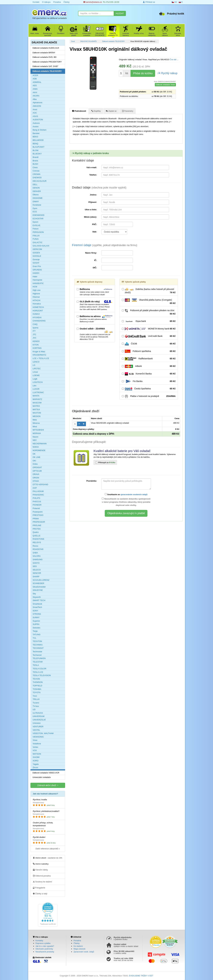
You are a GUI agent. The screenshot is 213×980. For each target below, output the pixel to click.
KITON (36, 345)
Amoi (35, 109)
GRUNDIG (37, 270)
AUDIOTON (38, 120)
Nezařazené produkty (45, 952)
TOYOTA (37, 692)
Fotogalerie (39, 888)
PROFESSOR (39, 522)
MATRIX (36, 406)
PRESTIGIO (38, 515)
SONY (35, 611)
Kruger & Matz (39, 352)
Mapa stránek (80, 949)
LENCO (36, 362)
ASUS (35, 116)
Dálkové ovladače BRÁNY (44, 53)
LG (34, 365)
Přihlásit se (149, 2)
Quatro (36, 532)
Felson (36, 229)
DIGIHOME (38, 198)
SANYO (36, 563)
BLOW (36, 150)
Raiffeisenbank (149, 359)
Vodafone (37, 744)
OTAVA (36, 481)
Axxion (36, 127)
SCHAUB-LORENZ (41, 580)
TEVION (36, 679)
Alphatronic (38, 103)
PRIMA (36, 519)
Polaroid (36, 508)
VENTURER (38, 727)
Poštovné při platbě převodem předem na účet (149, 312)
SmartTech (37, 607)
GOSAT (36, 263)
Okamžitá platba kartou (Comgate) (149, 302)
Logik (35, 379)
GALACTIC (38, 242)
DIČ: (95, 268)
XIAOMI (36, 757)
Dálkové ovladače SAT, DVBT (45, 66)
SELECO (37, 570)
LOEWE (36, 375)
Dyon (35, 208)
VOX (35, 750)
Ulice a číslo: (91, 210)
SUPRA (36, 624)
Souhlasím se (126, 494)
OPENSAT (37, 467)
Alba (35, 99)
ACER (35, 75)
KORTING (37, 348)
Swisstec (37, 628)
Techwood (37, 655)
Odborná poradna (42, 876)
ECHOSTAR (38, 219)
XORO (36, 761)
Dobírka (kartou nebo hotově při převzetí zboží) (149, 291)
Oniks (35, 464)
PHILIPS (36, 498)
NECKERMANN (40, 444)
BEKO (35, 137)
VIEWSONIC (38, 737)
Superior (36, 621)
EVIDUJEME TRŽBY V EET (141, 976)
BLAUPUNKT (39, 147)
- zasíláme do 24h (48, 858)
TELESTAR (38, 662)
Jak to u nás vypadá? (45, 946)
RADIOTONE (39, 539)
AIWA (35, 89)
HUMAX (36, 314)
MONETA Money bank (149, 329)
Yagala (36, 764)
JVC (35, 338)
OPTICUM (37, 471)
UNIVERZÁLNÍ (39, 720)
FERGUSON (38, 232)
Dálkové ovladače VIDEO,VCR (46, 773)
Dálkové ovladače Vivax (165, 85)
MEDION (37, 416)
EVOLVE (37, 225)
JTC (35, 334)
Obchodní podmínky (44, 949)
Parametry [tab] (127, 111)
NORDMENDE (39, 450)
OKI (34, 461)
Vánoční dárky (40, 870)
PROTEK (37, 529)
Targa (35, 631)
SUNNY (36, 617)
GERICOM (37, 249)
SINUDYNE (38, 590)
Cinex (35, 167)
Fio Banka (149, 381)
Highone (36, 294)
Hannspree (38, 280)
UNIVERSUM (39, 716)
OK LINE (37, 457)
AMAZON (37, 106)
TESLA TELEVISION (42, 675)
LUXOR (36, 389)
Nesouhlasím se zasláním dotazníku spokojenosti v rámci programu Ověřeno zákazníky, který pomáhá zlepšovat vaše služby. (126, 502)
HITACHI (37, 300)
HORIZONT (38, 311)
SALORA (37, 556)
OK (34, 454)
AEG (35, 85)
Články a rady (40, 894)
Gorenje (36, 259)
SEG (35, 566)
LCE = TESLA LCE (41, 358)
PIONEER (37, 505)
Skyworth (37, 597)
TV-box (36, 706)
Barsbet (36, 133)
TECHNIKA (38, 645)
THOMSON (38, 682)
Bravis (35, 161)
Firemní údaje (105, 245)
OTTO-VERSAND (40, 484)
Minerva (36, 423)
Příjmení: (93, 202)
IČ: (95, 260)
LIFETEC (37, 369)
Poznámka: (92, 481)
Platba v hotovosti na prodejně (149, 396)
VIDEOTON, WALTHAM (43, 733)
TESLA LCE (38, 672)
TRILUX (36, 699)
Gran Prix (37, 266)
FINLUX (36, 236)
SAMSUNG (38, 559)
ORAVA (36, 474)
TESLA (36, 665)
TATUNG (37, 634)
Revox (35, 546)
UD (34, 709)
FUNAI (36, 239)
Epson (35, 222)
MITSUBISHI (38, 430)
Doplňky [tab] (96, 111)
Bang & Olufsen (40, 130)
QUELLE (37, 536)
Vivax (35, 740)
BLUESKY (37, 154)
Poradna (57, 2)
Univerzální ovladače (42, 777)
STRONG (37, 614)
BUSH (35, 164)
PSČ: (94, 224)
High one (37, 290)
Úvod (73, 41)
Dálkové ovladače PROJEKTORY (47, 62)
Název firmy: (91, 253)
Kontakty (39, 941)
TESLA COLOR (39, 669)
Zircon (35, 767)
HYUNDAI (37, 317)
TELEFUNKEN (39, 658)
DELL (35, 184)
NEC (35, 440)
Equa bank (149, 321)
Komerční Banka (149, 374)
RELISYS (37, 542)
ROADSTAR (38, 549)
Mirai (35, 427)
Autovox (36, 123)
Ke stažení (78, 946)
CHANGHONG (39, 321)
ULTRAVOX (38, 713)
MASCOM (37, 403)
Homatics (37, 304)
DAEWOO (37, 178)
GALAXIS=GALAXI (41, 246)
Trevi (35, 696)
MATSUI (36, 409)
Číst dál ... (174, 60)
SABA (35, 553)
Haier (35, 277)
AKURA (36, 96)
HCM (35, 287)
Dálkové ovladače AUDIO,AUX (46, 48)
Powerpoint (38, 512)
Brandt (36, 157)
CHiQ (35, 324)
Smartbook (37, 604)
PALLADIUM (38, 491)
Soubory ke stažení (43, 882)
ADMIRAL (37, 82)
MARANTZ (37, 399)
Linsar (35, 372)
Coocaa (36, 171)
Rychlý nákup (168, 73)
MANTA (36, 396)
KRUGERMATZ (39, 355)
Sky (34, 594)
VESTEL (36, 730)
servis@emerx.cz (93, 2)
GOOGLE (37, 256)
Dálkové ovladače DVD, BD (45, 57)
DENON (36, 188)
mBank (149, 366)
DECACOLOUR (40, 181)
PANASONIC (38, 495)
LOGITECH (38, 382)
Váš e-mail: (92, 167)
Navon (36, 437)
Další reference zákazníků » (48, 849)
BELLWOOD (38, 140)
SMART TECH (39, 600)
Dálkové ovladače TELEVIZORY (113, 41)
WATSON (37, 754)
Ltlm (35, 386)
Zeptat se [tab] (111, 111)
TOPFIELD (37, 686)
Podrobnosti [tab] (79, 111)
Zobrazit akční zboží (48, 785)
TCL (35, 638)
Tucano (36, 703)
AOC (35, 113)
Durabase (37, 205)
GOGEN (36, 253)
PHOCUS (37, 502)
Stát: (95, 232)
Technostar (38, 652)
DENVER (37, 191)
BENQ (35, 144)
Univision (37, 723)
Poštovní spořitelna (149, 351)
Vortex (35, 747)
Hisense (36, 297)
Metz (35, 420)
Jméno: (93, 195)
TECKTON (37, 641)
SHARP (36, 577)
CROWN (37, 174)
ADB (35, 79)
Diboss (36, 195)
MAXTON (37, 413)
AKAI (35, 92)
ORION (36, 478)
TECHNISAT (38, 648)
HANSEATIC (38, 283)
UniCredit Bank (149, 336)
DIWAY (36, 202)
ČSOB (149, 344)
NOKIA (36, 447)
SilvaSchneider (39, 587)
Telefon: (93, 175)
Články (66, 2)
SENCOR (37, 573)
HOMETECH (38, 307)
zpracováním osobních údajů (134, 494)
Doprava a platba (43, 943)
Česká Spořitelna (149, 389)
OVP (35, 488)
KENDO (36, 341)
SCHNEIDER (39, 583)
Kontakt (36, 2)
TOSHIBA (37, 689)
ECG (35, 212)
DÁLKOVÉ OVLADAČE (89, 41)
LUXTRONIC (38, 392)
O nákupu (46, 2)
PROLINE (37, 525)
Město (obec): (91, 217)
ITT (34, 331)
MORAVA (37, 433)
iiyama (36, 328)
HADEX (36, 273)
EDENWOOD (39, 215)
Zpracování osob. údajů (84, 952)
